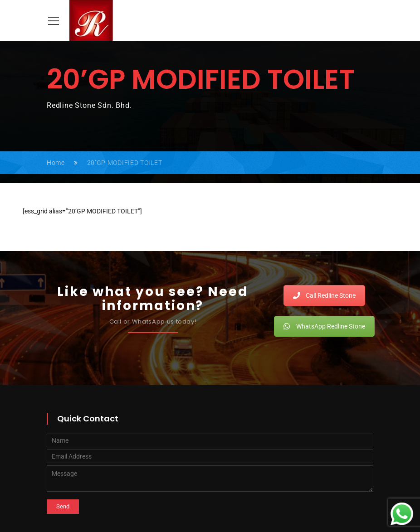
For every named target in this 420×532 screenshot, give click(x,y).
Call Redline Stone (324, 295)
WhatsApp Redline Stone (324, 326)
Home (56, 163)
